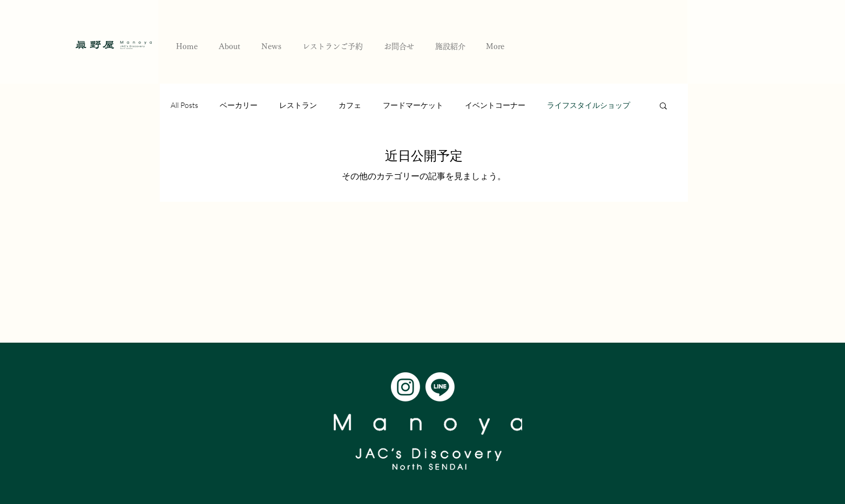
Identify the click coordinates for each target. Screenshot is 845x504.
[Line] (440, 387)
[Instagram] (405, 387)
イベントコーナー (495, 105)
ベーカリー (239, 105)
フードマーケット (413, 105)
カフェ (350, 105)
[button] (663, 107)
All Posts (184, 105)
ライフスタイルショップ (589, 105)
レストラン (298, 105)
